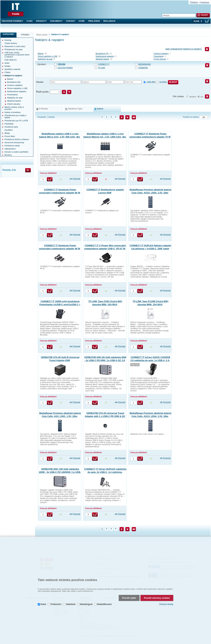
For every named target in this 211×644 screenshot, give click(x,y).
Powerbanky (159, 56)
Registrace (205, 2)
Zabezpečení (10, 149)
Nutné (43, 604)
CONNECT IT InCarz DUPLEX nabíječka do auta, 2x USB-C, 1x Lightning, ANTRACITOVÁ (105, 472)
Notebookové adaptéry (105, 56)
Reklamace (109, 21)
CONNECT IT (104, 64)
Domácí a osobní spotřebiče (16, 152)
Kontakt (71, 21)
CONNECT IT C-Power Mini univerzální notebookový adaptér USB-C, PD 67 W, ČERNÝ (105, 249)
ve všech (163, 82)
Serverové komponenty (14, 142)
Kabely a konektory (13, 112)
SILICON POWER (65, 68)
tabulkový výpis (75, 109)
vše (202, 97)
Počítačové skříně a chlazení (17, 139)
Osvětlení (9, 130)
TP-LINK (102, 68)
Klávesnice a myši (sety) (15, 46)
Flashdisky (9, 124)
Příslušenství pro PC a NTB (16, 121)
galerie (100, 109)
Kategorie (8, 34)
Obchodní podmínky (12, 21)
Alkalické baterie (102, 59)
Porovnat (76, 179)
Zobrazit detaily (166, 604)
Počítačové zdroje (12, 146)
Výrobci (25, 35)
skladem (193, 97)
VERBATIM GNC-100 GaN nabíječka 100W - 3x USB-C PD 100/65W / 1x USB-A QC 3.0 (60, 472)
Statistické (71, 604)
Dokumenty (56, 21)
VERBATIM (143, 68)
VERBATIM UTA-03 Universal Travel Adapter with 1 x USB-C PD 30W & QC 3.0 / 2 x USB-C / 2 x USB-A (105, 416)
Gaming (8, 40)
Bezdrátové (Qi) (102, 53)
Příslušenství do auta (13, 49)
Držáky (7, 66)
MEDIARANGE (145, 64)
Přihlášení (94, 21)
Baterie (41, 53)
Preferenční (56, 604)
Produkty (41, 21)
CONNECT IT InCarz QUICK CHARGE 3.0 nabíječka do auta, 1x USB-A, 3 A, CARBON (150, 360)
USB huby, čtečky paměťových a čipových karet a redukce (17, 55)
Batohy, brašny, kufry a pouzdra (14, 108)
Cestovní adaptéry (161, 53)
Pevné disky (10, 136)
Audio (7, 63)
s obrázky (43, 109)
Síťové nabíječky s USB (47, 56)
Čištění (7, 72)
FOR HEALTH (11, 60)
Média (7, 133)
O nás (29, 21)
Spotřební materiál (12, 69)
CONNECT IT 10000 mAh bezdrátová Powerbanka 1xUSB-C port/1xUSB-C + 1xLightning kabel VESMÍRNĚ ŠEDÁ (60, 304)
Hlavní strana (42, 34)
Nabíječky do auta (45, 59)
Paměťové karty (11, 127)
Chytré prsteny (11, 43)
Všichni (61, 64)
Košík (82, 21)
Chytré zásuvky (160, 59)
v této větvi (151, 82)
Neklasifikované (104, 604)
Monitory (8, 155)
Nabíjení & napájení (13, 75)
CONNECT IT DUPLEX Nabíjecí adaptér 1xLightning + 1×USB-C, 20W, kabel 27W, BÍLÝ (151, 249)
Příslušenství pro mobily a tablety (15, 116)
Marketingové (86, 604)
